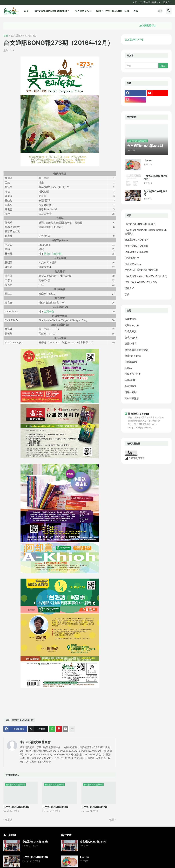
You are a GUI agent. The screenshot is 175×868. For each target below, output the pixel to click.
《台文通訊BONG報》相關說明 (50, 11)
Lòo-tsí (148, 160)
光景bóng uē (132, 325)
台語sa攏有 (131, 343)
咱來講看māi (131, 362)
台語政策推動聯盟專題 (137, 350)
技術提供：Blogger (137, 414)
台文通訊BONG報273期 (24, 36)
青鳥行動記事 (132, 398)
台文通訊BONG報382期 (94, 807)
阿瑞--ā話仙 (131, 392)
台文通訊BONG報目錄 (136, 246)
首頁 (135, 2)
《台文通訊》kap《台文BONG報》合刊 (146, 276)
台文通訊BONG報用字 (136, 240)
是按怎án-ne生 (133, 374)
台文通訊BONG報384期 (16, 807)
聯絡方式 (167, 2)
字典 (136, 11)
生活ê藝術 (130, 380)
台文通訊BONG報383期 (55, 807)
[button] (160, 11)
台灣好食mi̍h (131, 337)
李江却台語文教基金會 (150, 2)
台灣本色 (49, 311)
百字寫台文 (131, 386)
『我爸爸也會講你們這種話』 (156, 177)
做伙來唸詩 (131, 319)
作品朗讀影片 (132, 258)
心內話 (128, 368)
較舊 (112, 819)
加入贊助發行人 (83, 11)
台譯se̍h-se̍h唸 (133, 356)
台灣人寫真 (131, 331)
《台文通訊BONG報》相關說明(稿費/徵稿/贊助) (146, 232)
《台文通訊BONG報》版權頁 (140, 224)
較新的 (9, 819)
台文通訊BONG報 (134, 39)
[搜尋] (142, 66)
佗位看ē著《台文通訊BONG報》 (142, 270)
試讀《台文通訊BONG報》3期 (112, 11)
